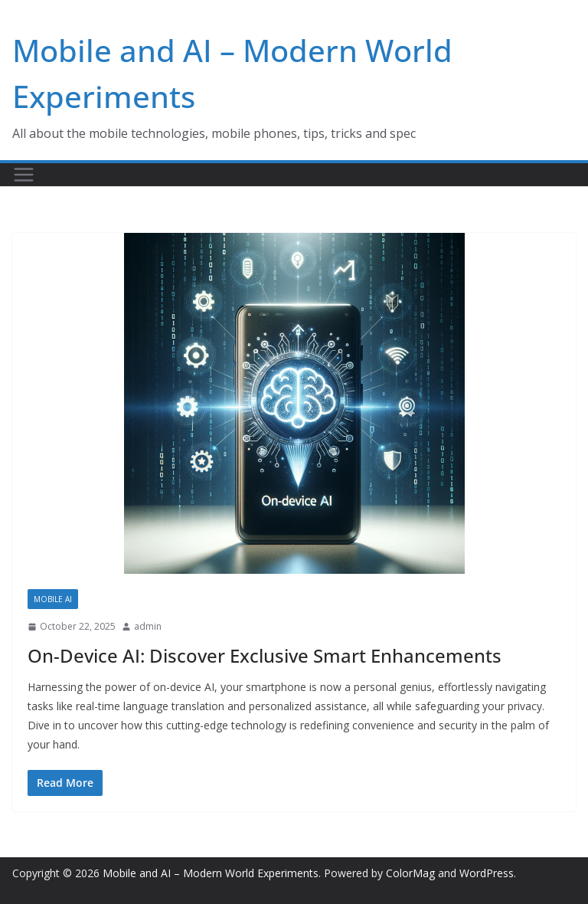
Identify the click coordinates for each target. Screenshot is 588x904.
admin (148, 626)
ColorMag (410, 873)
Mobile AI (53, 599)
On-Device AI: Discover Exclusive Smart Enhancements (265, 655)
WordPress (487, 873)
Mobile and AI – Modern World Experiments (211, 873)
